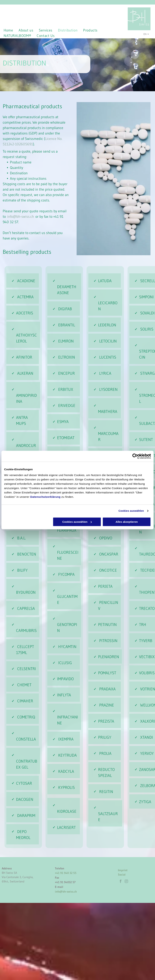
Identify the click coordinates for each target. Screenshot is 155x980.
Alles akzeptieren (127, 522)
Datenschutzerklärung (46, 497)
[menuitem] (11, 30)
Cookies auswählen (131, 511)
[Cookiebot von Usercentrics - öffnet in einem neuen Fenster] (135, 456)
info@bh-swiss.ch (21, 216)
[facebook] (120, 882)
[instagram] (126, 882)
